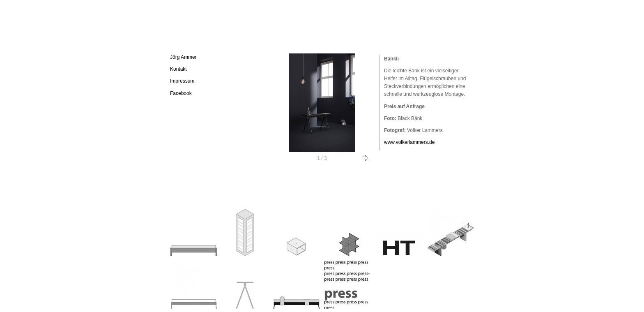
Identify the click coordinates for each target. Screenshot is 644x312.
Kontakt (178, 69)
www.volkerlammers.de (409, 142)
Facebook (181, 93)
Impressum (182, 81)
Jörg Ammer (183, 57)
